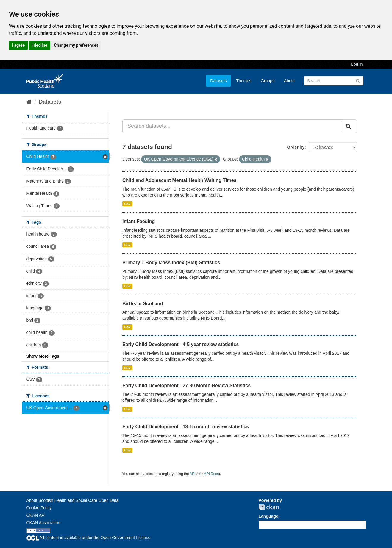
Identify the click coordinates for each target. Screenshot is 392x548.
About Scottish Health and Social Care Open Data (73, 500)
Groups (268, 81)
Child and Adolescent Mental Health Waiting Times (179, 180)
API (192, 474)
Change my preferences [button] (76, 45)
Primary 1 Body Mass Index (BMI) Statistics (171, 263)
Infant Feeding (139, 221)
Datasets (218, 81)
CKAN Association (43, 523)
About (289, 81)
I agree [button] (18, 45)
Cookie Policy (39, 508)
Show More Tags (43, 356)
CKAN (269, 507)
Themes (244, 81)
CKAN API (36, 515)
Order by (296, 147)
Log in (357, 64)
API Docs (212, 474)
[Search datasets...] (232, 126)
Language (268, 516)
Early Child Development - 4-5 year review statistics (181, 344)
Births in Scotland (143, 304)
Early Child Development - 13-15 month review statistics (186, 427)
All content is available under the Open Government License (89, 538)
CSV (127, 204)
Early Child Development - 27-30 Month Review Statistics (186, 386)
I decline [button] (39, 45)
